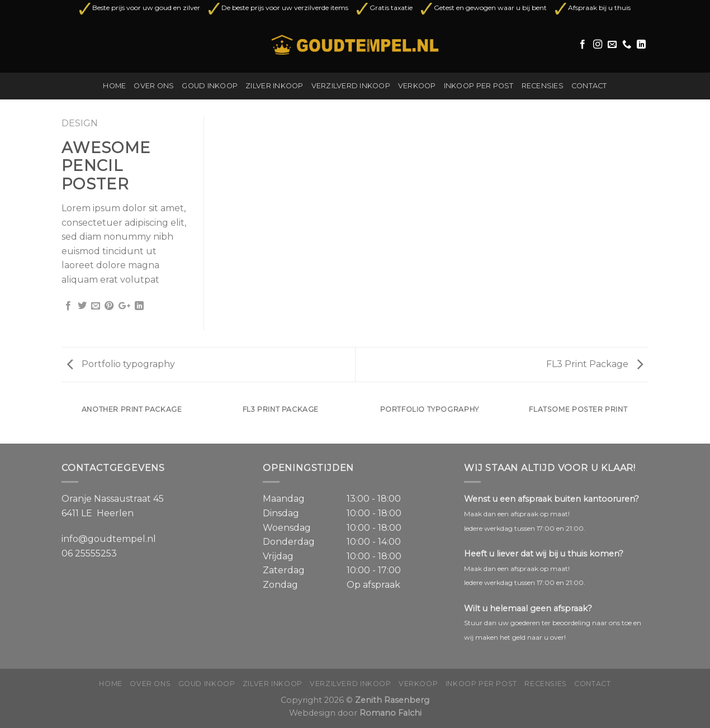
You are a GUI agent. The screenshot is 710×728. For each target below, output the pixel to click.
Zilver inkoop (274, 86)
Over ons (154, 86)
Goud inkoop (210, 86)
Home (114, 86)
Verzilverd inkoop (351, 86)
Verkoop (417, 86)
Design (80, 123)
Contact (589, 86)
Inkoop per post (479, 86)
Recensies (543, 86)
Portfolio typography (121, 364)
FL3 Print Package (595, 364)
